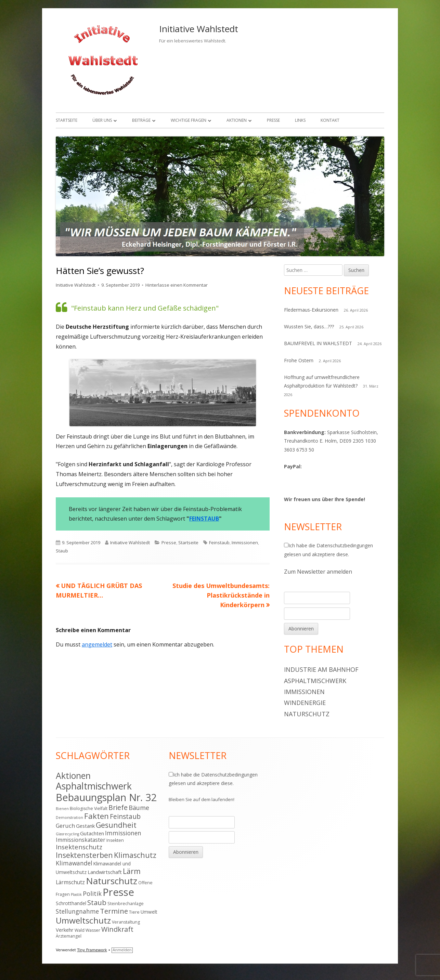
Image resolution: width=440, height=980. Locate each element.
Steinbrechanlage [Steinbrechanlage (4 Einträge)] (126, 904)
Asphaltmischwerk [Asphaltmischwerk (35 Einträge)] (94, 786)
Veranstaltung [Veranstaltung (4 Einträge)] (126, 922)
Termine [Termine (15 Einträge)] (114, 911)
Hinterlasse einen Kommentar (177, 285)
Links (300, 120)
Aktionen (237, 120)
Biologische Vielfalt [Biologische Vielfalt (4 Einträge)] (89, 808)
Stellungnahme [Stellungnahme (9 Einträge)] (77, 911)
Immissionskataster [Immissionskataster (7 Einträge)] (81, 840)
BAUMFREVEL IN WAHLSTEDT (318, 343)
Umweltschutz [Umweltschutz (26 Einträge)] (83, 920)
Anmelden (122, 950)
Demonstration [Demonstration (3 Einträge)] (69, 818)
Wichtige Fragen (189, 120)
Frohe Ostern (299, 360)
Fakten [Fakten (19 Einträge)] (96, 816)
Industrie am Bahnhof (321, 669)
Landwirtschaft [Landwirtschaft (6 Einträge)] (105, 872)
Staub (62, 551)
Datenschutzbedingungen (345, 545)
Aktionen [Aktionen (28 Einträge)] (73, 775)
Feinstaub (219, 543)
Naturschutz (307, 714)
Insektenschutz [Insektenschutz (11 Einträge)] (79, 847)
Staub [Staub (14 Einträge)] (97, 902)
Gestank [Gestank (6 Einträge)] (85, 826)
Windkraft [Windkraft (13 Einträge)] (117, 929)
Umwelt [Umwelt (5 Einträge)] (149, 912)
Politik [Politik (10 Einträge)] (92, 893)
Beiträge (141, 120)
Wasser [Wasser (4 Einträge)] (93, 930)
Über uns (102, 120)
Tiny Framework (92, 950)
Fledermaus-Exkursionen (311, 310)
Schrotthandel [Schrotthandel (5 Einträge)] (71, 903)
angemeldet (97, 644)
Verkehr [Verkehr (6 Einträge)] (65, 930)
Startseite (67, 120)
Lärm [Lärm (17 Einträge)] (132, 871)
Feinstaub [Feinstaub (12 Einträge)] (125, 816)
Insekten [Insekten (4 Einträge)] (115, 840)
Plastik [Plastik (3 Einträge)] (76, 894)
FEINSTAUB (204, 519)
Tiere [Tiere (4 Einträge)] (134, 912)
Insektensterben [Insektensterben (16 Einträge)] (84, 855)
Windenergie (305, 703)
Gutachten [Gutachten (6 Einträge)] (92, 833)
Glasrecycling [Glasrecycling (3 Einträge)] (67, 834)
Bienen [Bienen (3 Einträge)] (62, 809)
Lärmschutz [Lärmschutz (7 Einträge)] (70, 882)
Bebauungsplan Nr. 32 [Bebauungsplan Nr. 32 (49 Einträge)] (106, 797)
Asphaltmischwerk (315, 681)
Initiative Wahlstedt (199, 29)
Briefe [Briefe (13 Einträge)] (118, 807)
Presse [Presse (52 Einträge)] (118, 892)
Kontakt (330, 120)
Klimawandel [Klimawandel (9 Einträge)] (74, 863)
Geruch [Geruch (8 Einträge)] (65, 826)
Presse (273, 120)
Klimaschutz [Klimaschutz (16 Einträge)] (135, 855)
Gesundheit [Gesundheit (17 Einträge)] (116, 825)
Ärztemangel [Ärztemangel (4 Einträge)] (69, 936)
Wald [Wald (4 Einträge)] (80, 930)
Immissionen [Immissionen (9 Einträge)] (123, 833)
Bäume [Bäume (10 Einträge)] (139, 808)
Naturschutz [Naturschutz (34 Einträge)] (112, 881)
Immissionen (245, 543)
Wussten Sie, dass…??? (309, 326)
